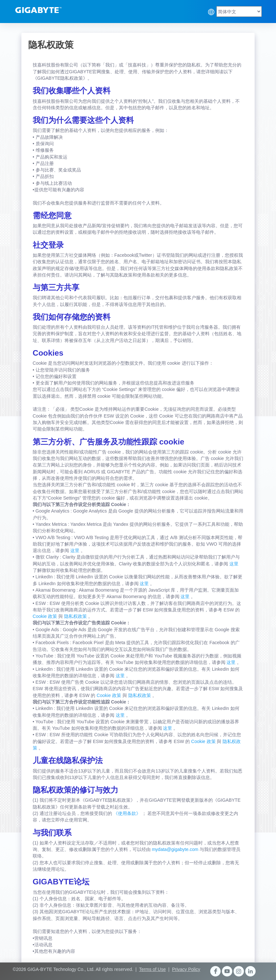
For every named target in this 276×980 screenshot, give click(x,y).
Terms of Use (152, 969)
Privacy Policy (186, 969)
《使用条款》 (128, 813)
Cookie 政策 (46, 616)
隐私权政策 (76, 616)
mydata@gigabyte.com (176, 849)
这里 (75, 550)
